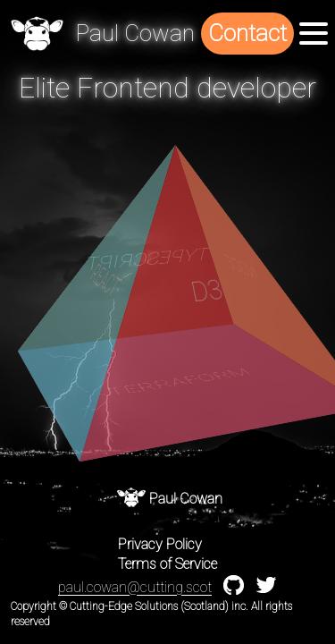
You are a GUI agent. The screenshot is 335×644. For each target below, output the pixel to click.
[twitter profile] (266, 589)
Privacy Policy (160, 544)
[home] (37, 34)
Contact (247, 33)
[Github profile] (234, 591)
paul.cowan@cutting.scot (135, 587)
